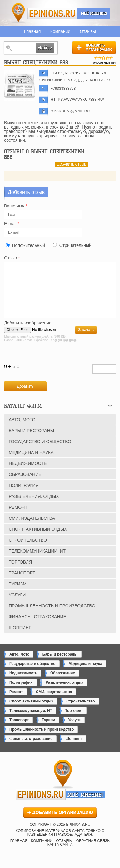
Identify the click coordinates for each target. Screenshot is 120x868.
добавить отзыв (72, 164)
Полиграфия (24, 496)
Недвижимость (28, 474)
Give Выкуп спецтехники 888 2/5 (100, 58)
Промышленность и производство (52, 616)
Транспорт (22, 583)
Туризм (18, 594)
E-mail (12, 224)
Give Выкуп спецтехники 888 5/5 (111, 58)
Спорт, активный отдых (38, 539)
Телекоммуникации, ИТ (37, 561)
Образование (25, 485)
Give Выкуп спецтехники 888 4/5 (107, 58)
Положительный (28, 245)
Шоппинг (20, 638)
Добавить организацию (94, 47)
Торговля (20, 572)
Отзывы (88, 31)
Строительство (28, 550)
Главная (32, 31)
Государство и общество (40, 452)
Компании (60, 31)
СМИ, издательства (32, 528)
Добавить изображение (28, 333)
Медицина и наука (31, 463)
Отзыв (12, 258)
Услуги (17, 605)
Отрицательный (75, 245)
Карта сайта (60, 855)
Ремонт (18, 518)
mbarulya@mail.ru (70, 111)
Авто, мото (22, 430)
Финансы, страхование (37, 627)
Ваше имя (16, 206)
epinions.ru (52, 14)
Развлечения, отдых (34, 507)
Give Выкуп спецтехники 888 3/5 (104, 58)
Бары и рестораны (31, 441)
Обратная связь (93, 851)
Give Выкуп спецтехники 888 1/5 (96, 58)
